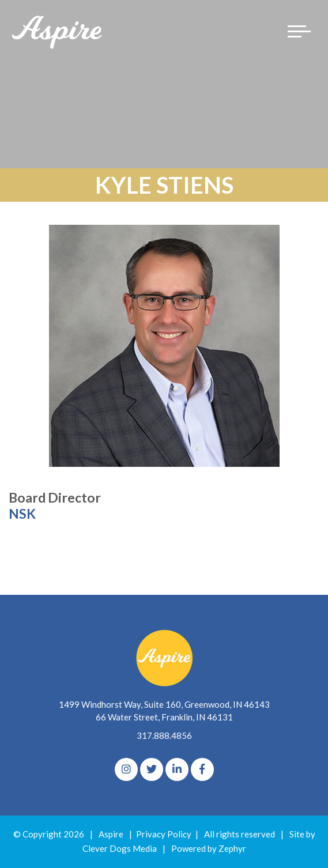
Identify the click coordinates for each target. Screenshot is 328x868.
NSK (22, 514)
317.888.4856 (164, 735)
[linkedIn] (177, 769)
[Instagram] (126, 769)
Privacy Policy (164, 834)
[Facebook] (202, 769)
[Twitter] (152, 769)
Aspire (111, 834)
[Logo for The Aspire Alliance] (58, 31)
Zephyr (232, 848)
